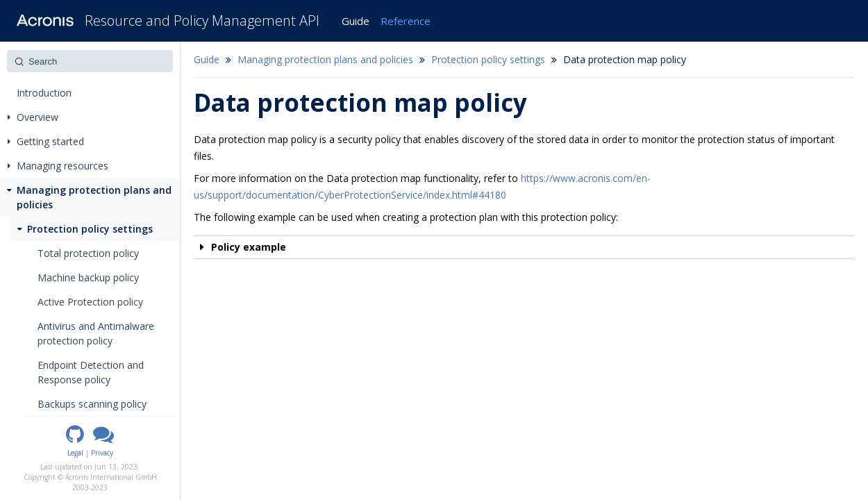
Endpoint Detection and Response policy (91, 372)
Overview (33, 117)
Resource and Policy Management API (202, 20)
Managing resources (58, 166)
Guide (356, 21)
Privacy (102, 453)
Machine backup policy (88, 277)
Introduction (44, 93)
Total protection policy (88, 253)
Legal (75, 453)
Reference (406, 21)
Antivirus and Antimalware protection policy (96, 333)
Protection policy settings (84, 229)
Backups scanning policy (92, 404)
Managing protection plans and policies (88, 197)
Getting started (46, 141)
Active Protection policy (90, 302)
